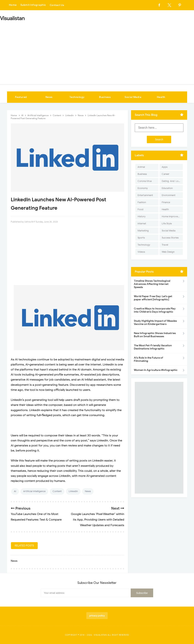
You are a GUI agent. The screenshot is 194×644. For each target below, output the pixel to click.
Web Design (168, 252)
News (49, 97)
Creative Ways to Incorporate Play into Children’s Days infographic (155, 310)
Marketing (143, 231)
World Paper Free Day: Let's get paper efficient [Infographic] (153, 298)
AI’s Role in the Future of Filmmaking (149, 359)
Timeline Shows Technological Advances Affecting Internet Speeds (152, 284)
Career (166, 174)
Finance (166, 202)
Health (161, 97)
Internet (142, 224)
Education (167, 188)
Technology (77, 97)
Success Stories (170, 238)
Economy (143, 188)
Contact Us (57, 5)
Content (57, 491)
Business (105, 97)
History (142, 216)
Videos (141, 252)
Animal (141, 167)
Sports (141, 238)
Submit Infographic (33, 5)
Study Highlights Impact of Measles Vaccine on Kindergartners (155, 322)
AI (15, 491)
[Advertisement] (97, 51)
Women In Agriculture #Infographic (156, 370)
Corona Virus (145, 181)
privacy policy (97, 616)
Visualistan (100, 635)
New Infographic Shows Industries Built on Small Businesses (155, 335)
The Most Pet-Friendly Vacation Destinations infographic (153, 347)
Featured (21, 97)
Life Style (167, 224)
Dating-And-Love (171, 181)
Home (13, 5)
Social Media (133, 97)
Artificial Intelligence (34, 491)
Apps (165, 167)
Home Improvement (172, 216)
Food (140, 209)
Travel (165, 245)
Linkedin (73, 491)
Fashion (142, 202)
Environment (169, 195)
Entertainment (145, 195)
